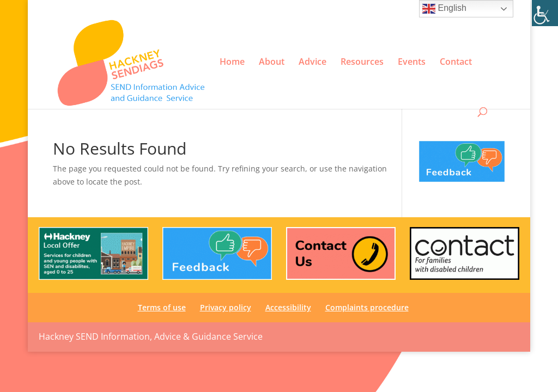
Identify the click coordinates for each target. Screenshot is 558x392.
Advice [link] (313, 62)
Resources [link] (362, 62)
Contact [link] (456, 62)
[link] (545, 13)
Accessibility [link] (407, 9)
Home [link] (232, 62)
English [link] (444, 9)
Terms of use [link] (308, 9)
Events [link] (412, 62)
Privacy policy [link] (358, 9)
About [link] (272, 62)
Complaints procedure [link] (367, 307)
